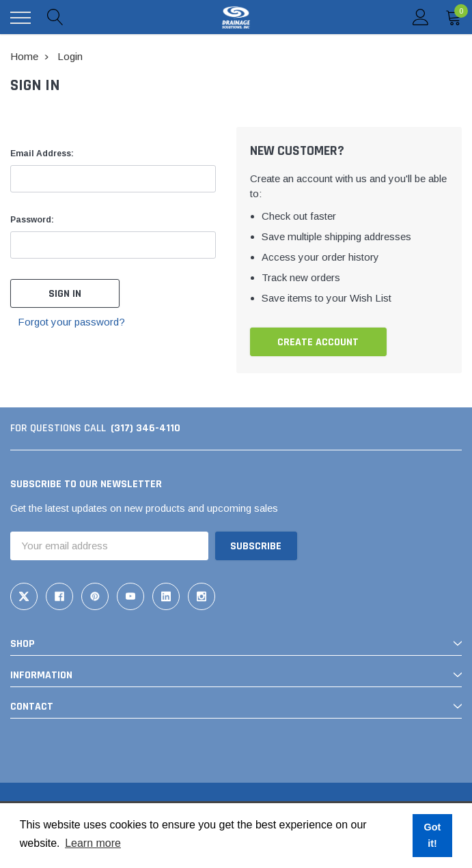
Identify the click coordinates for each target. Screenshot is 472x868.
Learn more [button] (93, 843)
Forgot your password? (71, 322)
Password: (32, 220)
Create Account (318, 342)
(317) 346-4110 (145, 428)
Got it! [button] (433, 835)
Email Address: (42, 154)
